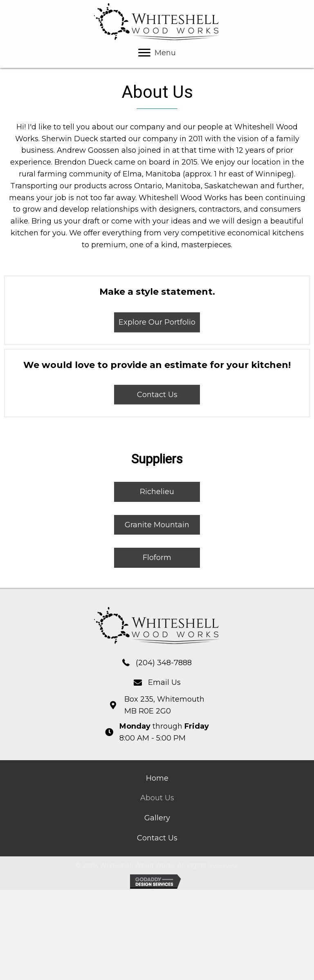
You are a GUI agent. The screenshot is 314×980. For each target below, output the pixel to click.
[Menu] (157, 53)
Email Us (164, 682)
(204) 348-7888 (164, 663)
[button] (157, 322)
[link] (157, 778)
